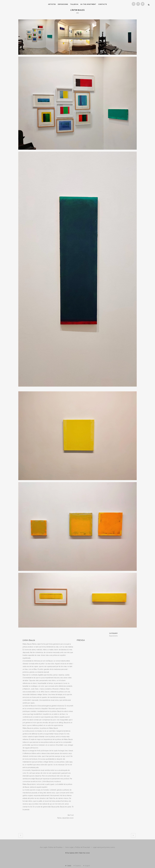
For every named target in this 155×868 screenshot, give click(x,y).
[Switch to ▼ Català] (68, 866)
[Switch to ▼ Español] (77, 866)
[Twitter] (143, 4)
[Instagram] (134, 4)
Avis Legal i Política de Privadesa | (53, 847)
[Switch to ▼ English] (86, 866)
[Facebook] (138, 4)
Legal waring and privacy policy (104, 847)
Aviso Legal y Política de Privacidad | (79, 847)
